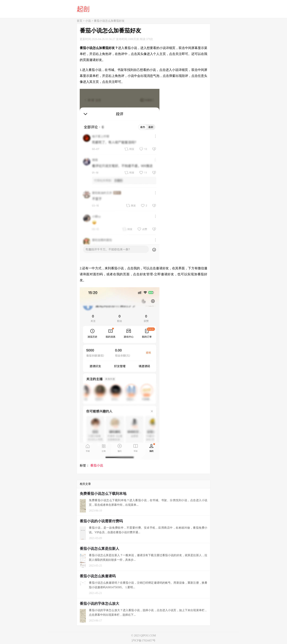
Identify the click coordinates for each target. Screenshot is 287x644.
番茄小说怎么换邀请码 (98, 576)
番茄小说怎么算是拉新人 (99, 549)
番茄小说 (97, 465)
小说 (88, 21)
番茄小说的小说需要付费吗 (101, 521)
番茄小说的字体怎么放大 (99, 604)
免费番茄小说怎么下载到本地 (103, 494)
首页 (80, 21)
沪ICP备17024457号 (143, 641)
